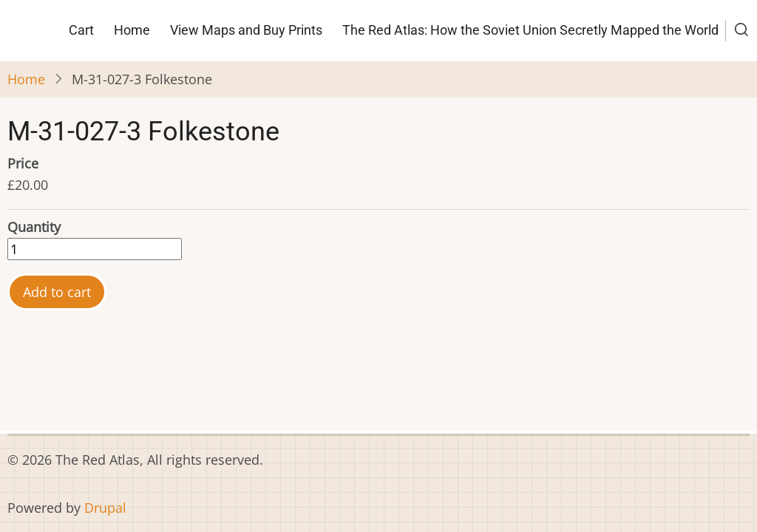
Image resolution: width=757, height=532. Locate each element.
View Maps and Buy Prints (246, 30)
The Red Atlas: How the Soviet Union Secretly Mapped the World (530, 30)
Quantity (34, 227)
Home (132, 30)
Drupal (105, 508)
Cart (81, 30)
